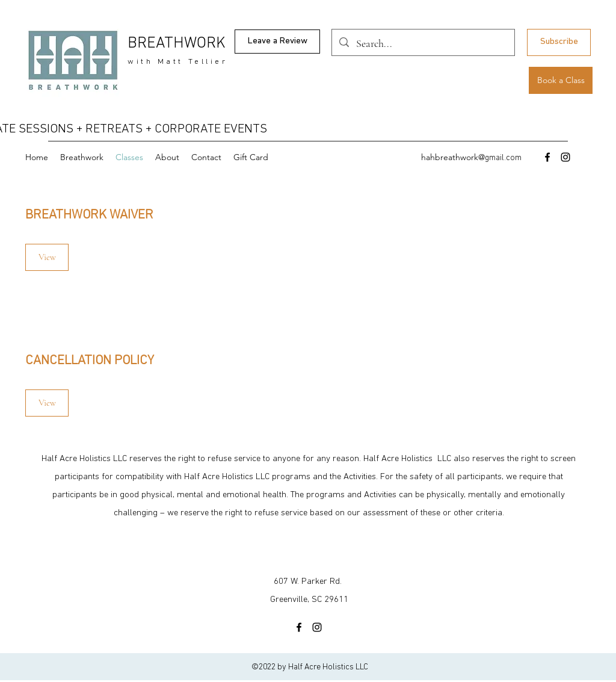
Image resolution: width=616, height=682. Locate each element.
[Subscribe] (559, 42)
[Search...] (423, 44)
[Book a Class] (561, 80)
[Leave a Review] (277, 42)
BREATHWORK (177, 44)
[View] (47, 257)
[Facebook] (547, 157)
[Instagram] (565, 157)
